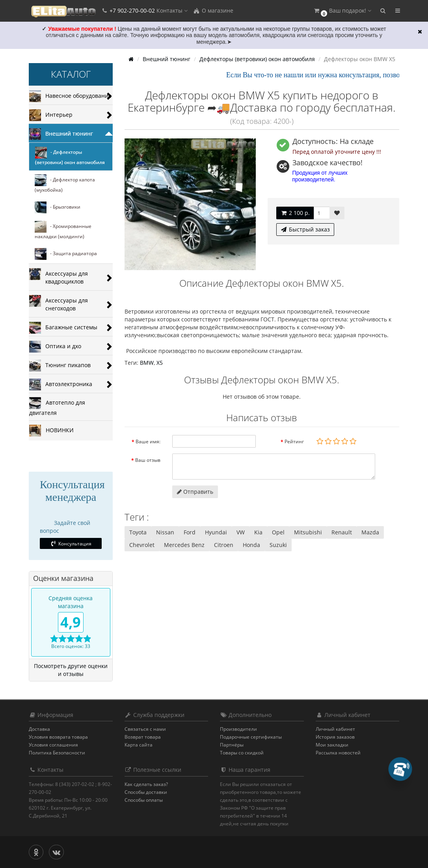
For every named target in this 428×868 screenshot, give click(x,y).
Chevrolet (142, 545)
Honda (251, 545)
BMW (147, 363)
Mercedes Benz (184, 545)
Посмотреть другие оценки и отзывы (71, 670)
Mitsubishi (308, 532)
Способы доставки (146, 792)
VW (241, 532)
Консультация (71, 544)
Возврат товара (143, 737)
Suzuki (278, 545)
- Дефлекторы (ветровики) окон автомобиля (70, 156)
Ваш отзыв (148, 460)
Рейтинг (294, 441)
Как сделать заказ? (146, 784)
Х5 (160, 363)
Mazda (370, 532)
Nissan (165, 532)
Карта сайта (139, 745)
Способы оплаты (144, 800)
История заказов (335, 737)
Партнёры (232, 745)
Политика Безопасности (57, 753)
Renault (342, 532)
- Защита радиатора (66, 254)
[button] (342, 11)
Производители (238, 729)
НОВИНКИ (51, 431)
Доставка (39, 729)
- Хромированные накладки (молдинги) (63, 230)
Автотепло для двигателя (57, 407)
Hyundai (216, 532)
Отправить (195, 492)
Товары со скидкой (242, 753)
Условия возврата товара (58, 737)
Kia (258, 532)
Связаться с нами (145, 729)
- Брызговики (58, 207)
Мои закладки (332, 745)
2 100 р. (295, 213)
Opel (278, 532)
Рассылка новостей (338, 753)
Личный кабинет (335, 729)
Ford (190, 532)
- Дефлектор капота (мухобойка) (65, 184)
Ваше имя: (148, 441)
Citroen (224, 545)
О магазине (213, 10)
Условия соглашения (53, 745)
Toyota (138, 532)
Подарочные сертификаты (251, 737)
